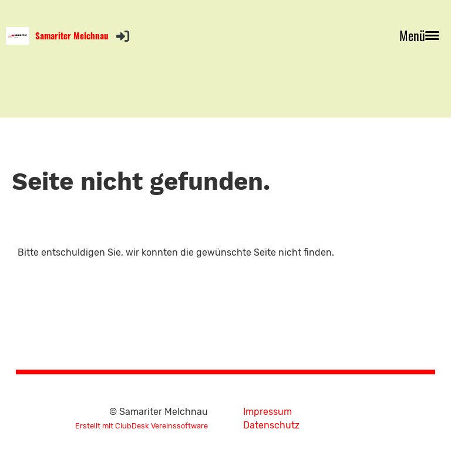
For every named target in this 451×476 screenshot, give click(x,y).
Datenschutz (271, 425)
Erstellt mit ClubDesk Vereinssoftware (142, 426)
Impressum (267, 412)
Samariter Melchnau (72, 36)
